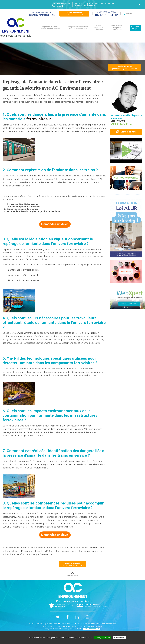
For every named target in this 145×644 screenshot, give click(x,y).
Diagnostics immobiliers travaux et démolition (78, 28)
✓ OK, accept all (102, 638)
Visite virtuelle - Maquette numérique (117, 28)
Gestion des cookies (91, 629)
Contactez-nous (126, 132)
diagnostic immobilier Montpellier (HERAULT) (86, 626)
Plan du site (77, 629)
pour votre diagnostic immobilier (74, 14)
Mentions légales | (66, 629)
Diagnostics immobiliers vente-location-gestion (51, 28)
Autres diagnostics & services (99, 28)
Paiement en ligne (135, 28)
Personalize (120, 638)
